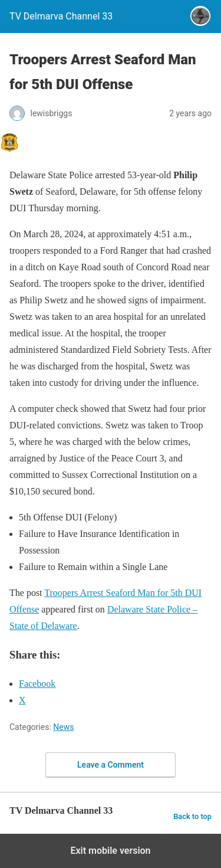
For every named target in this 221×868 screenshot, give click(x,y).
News (63, 727)
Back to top (192, 816)
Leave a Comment (111, 765)
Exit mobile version (110, 851)
